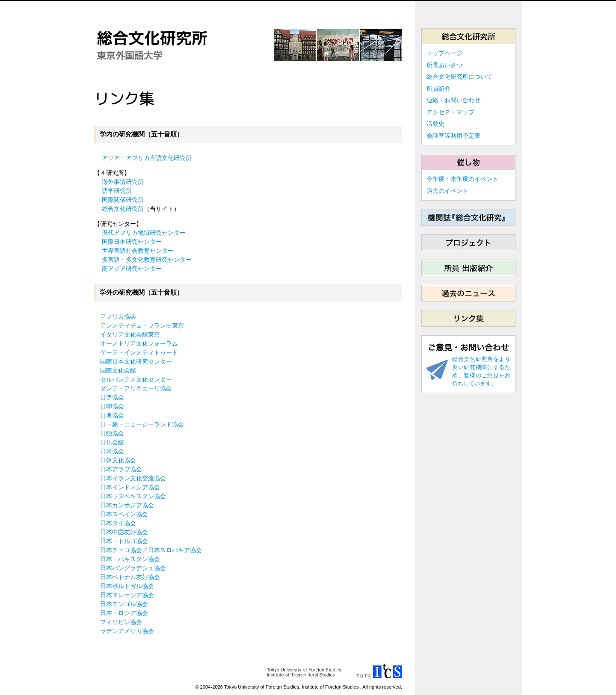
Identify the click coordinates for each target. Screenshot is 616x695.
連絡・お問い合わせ (453, 100)
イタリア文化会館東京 (130, 334)
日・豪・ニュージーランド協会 (142, 424)
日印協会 (112, 406)
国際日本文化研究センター (136, 361)
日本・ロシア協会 (124, 613)
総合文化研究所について (459, 77)
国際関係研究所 (123, 200)
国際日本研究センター (132, 242)
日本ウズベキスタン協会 (133, 496)
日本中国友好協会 (124, 532)
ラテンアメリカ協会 (127, 631)
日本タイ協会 (118, 523)
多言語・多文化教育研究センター (147, 260)
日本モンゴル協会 (124, 604)
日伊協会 (112, 397)
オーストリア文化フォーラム (139, 343)
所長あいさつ (444, 65)
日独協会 (112, 433)
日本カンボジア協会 (127, 505)
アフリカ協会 (118, 316)
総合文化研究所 (123, 209)
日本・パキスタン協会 (130, 559)
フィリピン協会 (121, 622)
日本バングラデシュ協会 (133, 568)
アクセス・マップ (450, 112)
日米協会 (112, 451)
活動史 (435, 124)
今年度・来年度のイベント (462, 179)
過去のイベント (447, 191)
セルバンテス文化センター (136, 379)
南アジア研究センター (132, 269)
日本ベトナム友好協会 (130, 577)
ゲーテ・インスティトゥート (139, 352)
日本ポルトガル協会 (127, 586)
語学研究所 (117, 191)
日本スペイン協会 (124, 514)
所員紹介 (438, 89)
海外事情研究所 (123, 182)
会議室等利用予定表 (453, 136)
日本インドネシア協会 (130, 487)
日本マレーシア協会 (127, 595)
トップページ (444, 53)
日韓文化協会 (118, 460)
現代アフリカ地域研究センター (144, 233)
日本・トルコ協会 (124, 541)
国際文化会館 (118, 370)
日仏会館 (112, 442)
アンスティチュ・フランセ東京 (142, 325)
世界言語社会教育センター (138, 251)
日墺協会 (112, 415)
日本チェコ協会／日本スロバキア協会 (151, 550)
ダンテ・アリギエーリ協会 (136, 388)
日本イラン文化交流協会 (133, 478)
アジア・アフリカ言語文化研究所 (147, 158)
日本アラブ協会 (121, 469)
